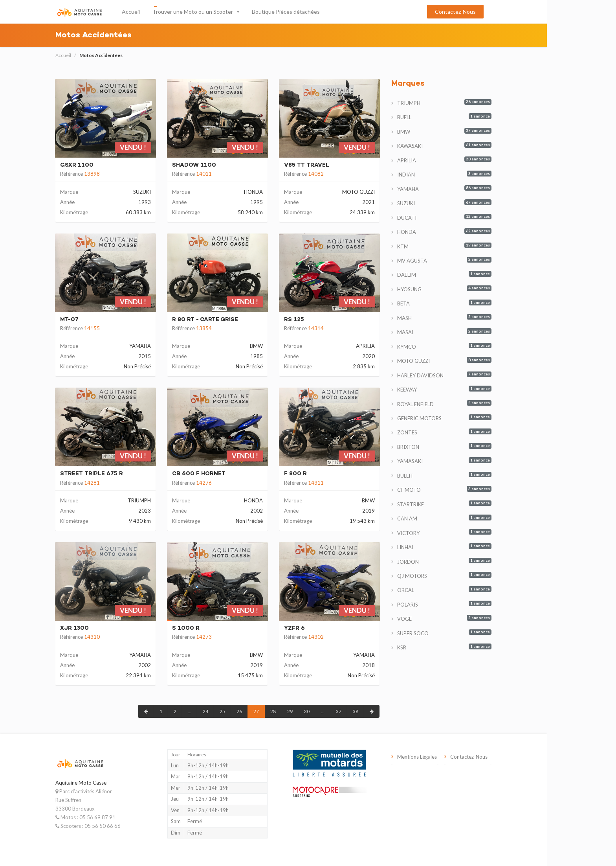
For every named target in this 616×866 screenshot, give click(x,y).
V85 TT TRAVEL (341, 165)
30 (341, 711)
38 (390, 711)
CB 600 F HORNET (233, 474)
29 (324, 711)
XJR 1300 (109, 628)
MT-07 (104, 320)
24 (240, 711)
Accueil (165, 12)
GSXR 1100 (111, 165)
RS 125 (329, 320)
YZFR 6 (329, 628)
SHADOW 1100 (229, 165)
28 (308, 711)
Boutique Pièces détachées (320, 12)
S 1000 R (220, 628)
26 (274, 711)
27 (291, 711)
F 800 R (330, 474)
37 (373, 711)
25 (257, 711)
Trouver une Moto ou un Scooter (227, 12)
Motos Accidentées (136, 55)
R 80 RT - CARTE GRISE (240, 320)
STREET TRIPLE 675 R (126, 474)
